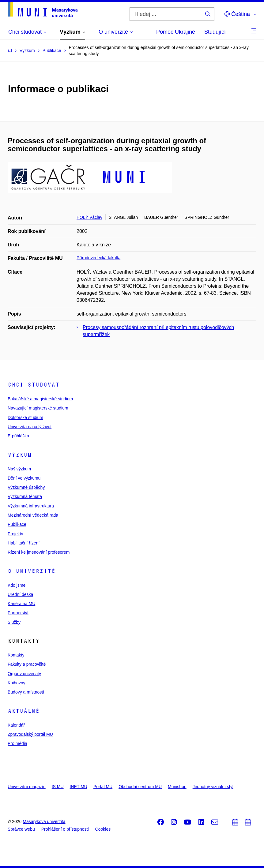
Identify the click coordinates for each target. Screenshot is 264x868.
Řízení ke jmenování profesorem (39, 552)
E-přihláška (18, 436)
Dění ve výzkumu (24, 478)
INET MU (79, 787)
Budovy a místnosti (26, 692)
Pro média (17, 743)
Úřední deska (20, 594)
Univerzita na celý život (30, 427)
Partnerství (18, 613)
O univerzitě (32, 571)
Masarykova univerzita (44, 821)
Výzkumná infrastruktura (31, 506)
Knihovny (17, 683)
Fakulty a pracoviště (27, 664)
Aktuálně (24, 711)
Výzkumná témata (25, 496)
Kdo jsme (17, 585)
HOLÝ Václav (89, 217)
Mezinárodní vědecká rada (33, 515)
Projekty (15, 534)
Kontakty (16, 655)
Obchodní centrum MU (140, 787)
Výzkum (20, 455)
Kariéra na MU (21, 604)
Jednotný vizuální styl (213, 787)
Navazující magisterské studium (38, 408)
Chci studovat (34, 385)
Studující (215, 32)
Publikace (17, 524)
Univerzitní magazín (27, 787)
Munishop (177, 787)
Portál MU (103, 787)
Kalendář (16, 725)
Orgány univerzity (24, 674)
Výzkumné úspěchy (26, 487)
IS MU (58, 787)
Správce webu (21, 829)
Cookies (103, 829)
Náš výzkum (19, 469)
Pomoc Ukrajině (176, 32)
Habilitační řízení (24, 543)
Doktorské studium (25, 417)
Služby (14, 622)
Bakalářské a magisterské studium (40, 399)
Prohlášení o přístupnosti (65, 829)
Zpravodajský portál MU (30, 734)
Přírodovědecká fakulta (98, 258)
